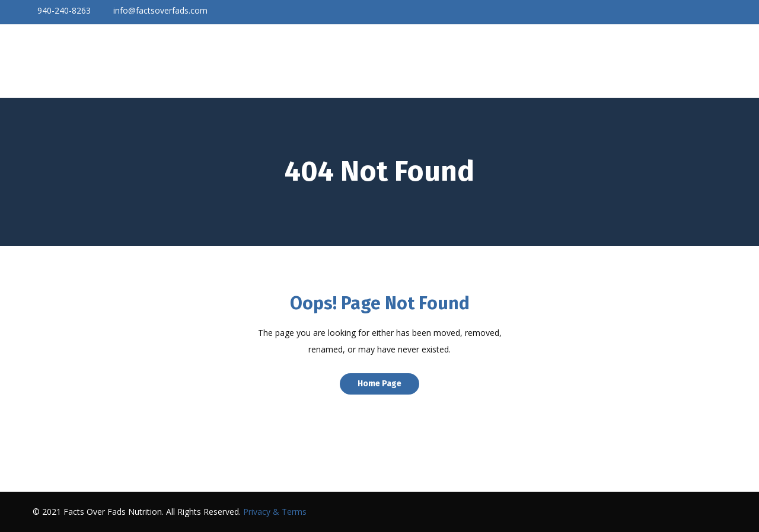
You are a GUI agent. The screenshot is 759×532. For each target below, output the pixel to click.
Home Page (379, 384)
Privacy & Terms (275, 512)
